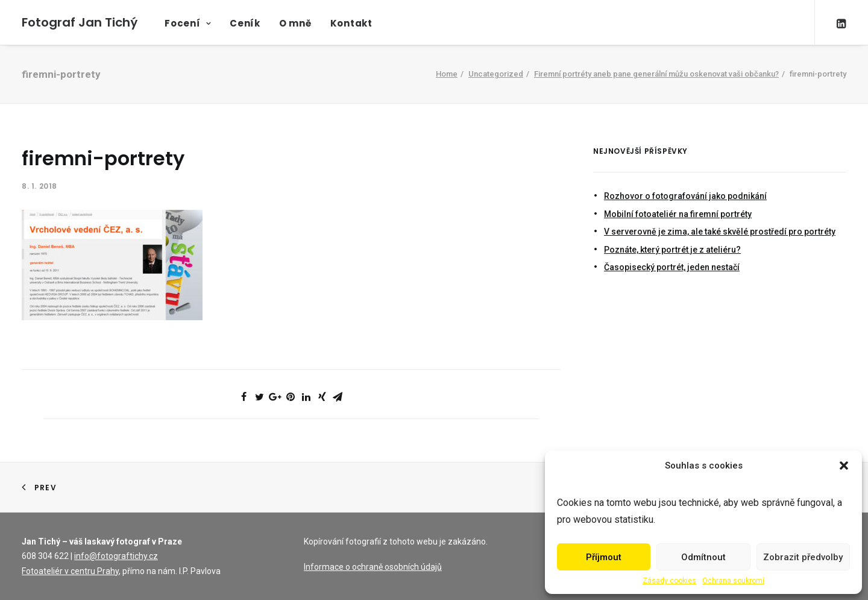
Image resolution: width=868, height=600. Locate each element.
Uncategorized (496, 74)
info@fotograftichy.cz (116, 556)
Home (447, 74)
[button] (844, 466)
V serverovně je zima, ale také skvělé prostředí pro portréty (720, 232)
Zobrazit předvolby (803, 557)
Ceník (245, 23)
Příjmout (604, 557)
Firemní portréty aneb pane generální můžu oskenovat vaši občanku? (656, 74)
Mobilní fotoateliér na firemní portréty (678, 214)
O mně (295, 23)
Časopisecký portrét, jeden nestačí (672, 267)
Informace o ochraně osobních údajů (373, 567)
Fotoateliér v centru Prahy (70, 571)
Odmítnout (703, 557)
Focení (188, 23)
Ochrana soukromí (733, 581)
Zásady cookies (669, 581)
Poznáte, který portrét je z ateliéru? (672, 250)
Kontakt (351, 23)
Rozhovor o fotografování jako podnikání (685, 196)
